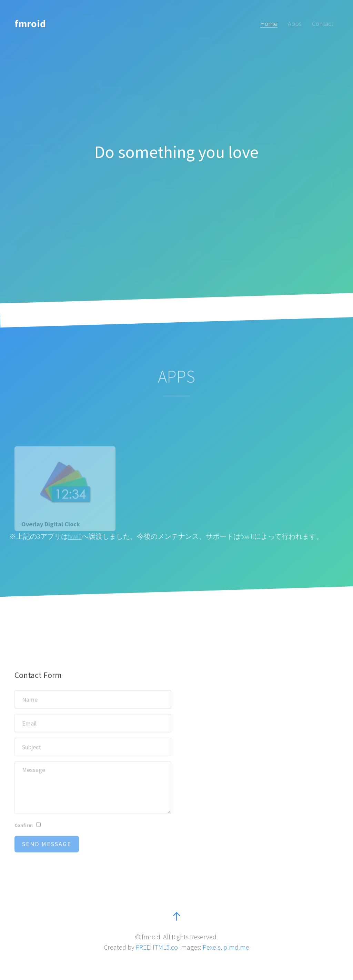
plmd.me (236, 947)
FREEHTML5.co (157, 947)
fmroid (30, 23)
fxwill (75, 536)
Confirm (24, 837)
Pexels (212, 947)
